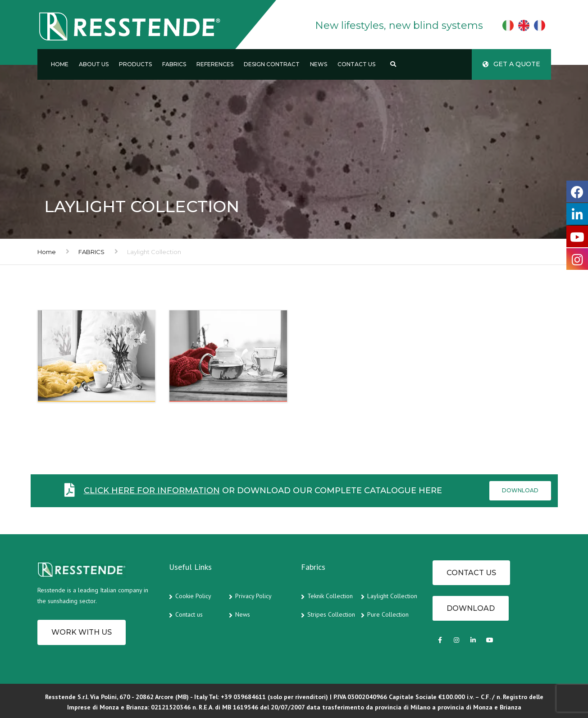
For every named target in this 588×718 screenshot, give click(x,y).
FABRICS (91, 252)
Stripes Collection (331, 614)
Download (520, 490)
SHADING (68, 387)
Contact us (356, 64)
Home (60, 64)
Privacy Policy (253, 596)
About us (94, 64)
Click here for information (152, 491)
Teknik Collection (330, 596)
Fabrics (174, 64)
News (319, 64)
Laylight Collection (392, 596)
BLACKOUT (203, 387)
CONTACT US (471, 573)
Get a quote (511, 64)
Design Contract (272, 64)
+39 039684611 (243, 697)
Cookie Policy (193, 596)
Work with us (82, 632)
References (215, 64)
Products (135, 64)
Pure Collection (388, 614)
